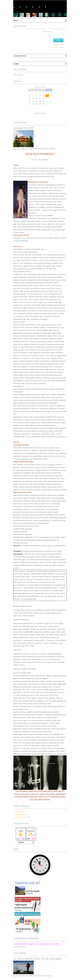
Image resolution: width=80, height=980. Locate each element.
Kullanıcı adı (47, 31)
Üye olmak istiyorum (58, 47)
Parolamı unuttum (59, 44)
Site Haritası (19, 75)
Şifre (49, 36)
